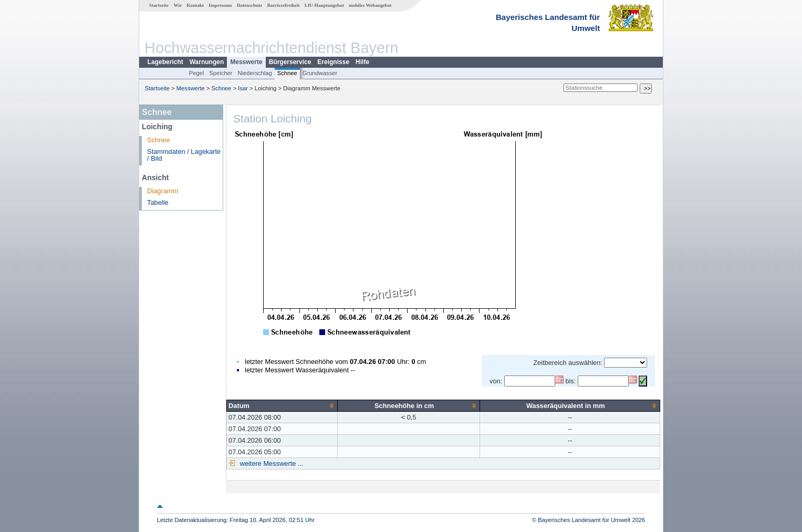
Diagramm (163, 191)
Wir (178, 5)
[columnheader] (282, 405)
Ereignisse (333, 62)
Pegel (197, 73)
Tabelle (158, 202)
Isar (243, 88)
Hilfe (362, 62)
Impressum (220, 5)
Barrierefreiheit (284, 5)
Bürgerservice (290, 62)
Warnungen (207, 62)
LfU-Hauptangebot (324, 5)
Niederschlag (254, 73)
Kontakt (195, 5)
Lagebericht (165, 62)
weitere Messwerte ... (270, 463)
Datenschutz (250, 5)
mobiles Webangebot (370, 5)
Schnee (287, 73)
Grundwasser (320, 73)
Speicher (221, 73)
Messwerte (246, 62)
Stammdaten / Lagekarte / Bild (184, 155)
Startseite (159, 5)
